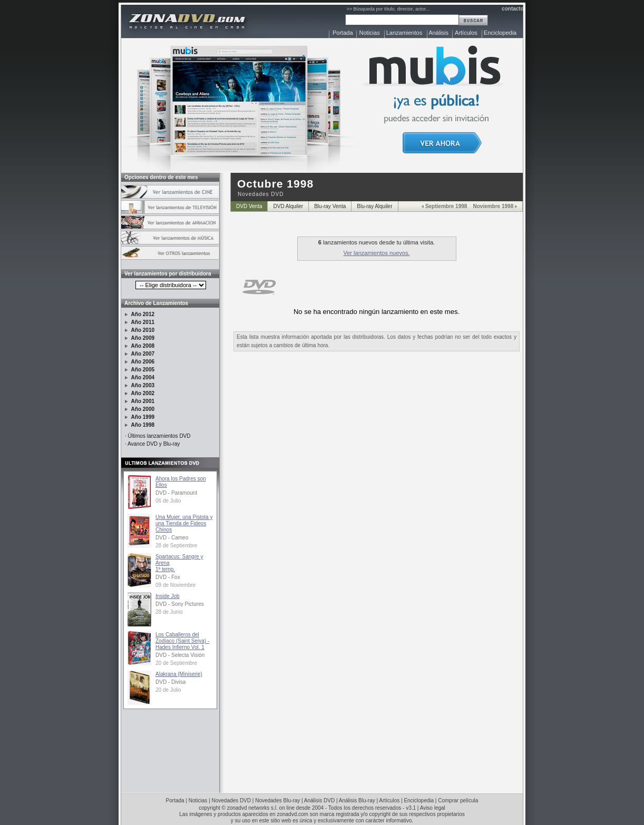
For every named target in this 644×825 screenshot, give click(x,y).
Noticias (370, 33)
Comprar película (458, 801)
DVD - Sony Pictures (180, 604)
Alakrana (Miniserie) (179, 674)
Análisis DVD (319, 801)
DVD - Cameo (172, 538)
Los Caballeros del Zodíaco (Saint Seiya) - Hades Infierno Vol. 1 (182, 641)
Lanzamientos (404, 33)
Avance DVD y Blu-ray (154, 444)
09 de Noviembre (175, 585)
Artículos (466, 33)
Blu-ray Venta (330, 206)
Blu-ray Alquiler (374, 206)
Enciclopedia (500, 33)
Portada (343, 33)
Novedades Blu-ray (277, 801)
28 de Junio (169, 612)
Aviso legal (433, 808)
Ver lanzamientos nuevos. (377, 253)
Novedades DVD (231, 801)
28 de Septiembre (176, 546)
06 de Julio (168, 501)
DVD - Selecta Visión (180, 655)
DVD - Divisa (170, 682)
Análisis (438, 33)
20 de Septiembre (176, 663)
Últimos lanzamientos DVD (159, 436)
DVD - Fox (168, 577)
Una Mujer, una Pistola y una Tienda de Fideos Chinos (184, 523)
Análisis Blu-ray (357, 801)
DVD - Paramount (176, 493)
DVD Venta (249, 206)
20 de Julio (168, 690)
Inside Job (168, 596)
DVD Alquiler (288, 206)
